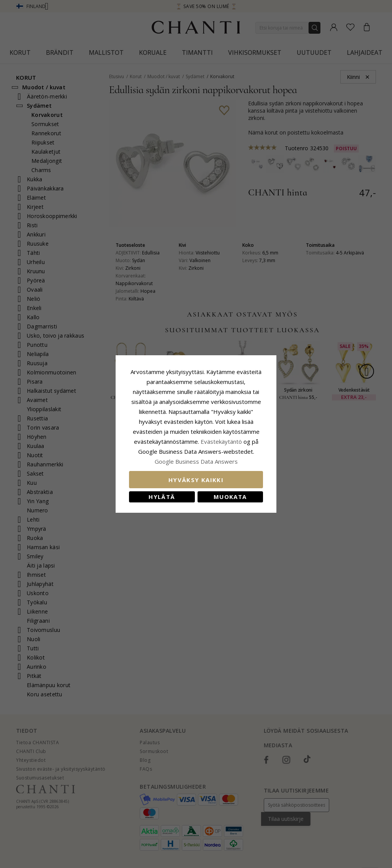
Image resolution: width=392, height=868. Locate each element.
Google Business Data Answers (196, 461)
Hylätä (162, 497)
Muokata (230, 497)
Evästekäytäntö (221, 441)
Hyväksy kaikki (196, 480)
